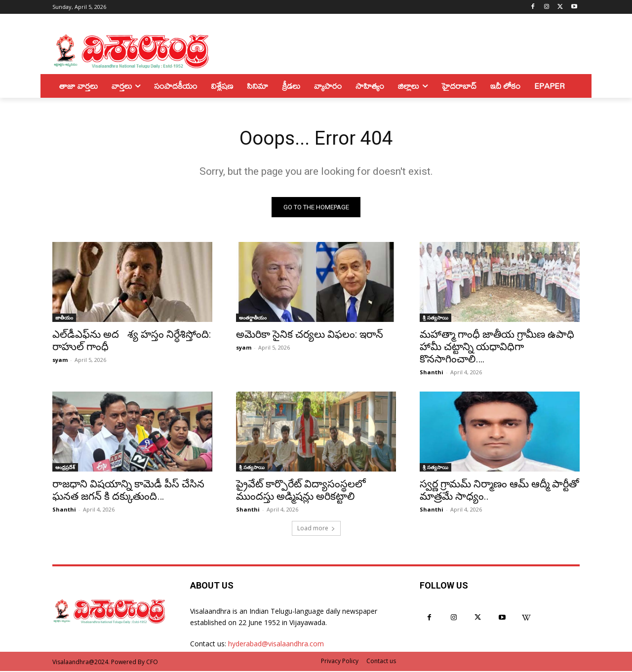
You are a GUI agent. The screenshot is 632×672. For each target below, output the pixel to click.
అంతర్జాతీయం (253, 318)
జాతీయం (64, 318)
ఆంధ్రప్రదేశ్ (65, 468)
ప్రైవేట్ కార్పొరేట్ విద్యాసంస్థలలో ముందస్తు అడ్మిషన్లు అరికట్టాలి (301, 491)
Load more (316, 529)
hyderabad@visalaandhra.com (276, 645)
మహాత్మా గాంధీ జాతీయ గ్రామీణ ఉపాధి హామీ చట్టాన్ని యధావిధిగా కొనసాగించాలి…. (497, 348)
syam (60, 361)
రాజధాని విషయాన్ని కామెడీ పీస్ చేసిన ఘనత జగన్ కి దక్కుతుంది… (128, 491)
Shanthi (432, 373)
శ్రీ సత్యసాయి (435, 318)
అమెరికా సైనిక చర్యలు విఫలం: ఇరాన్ (310, 335)
